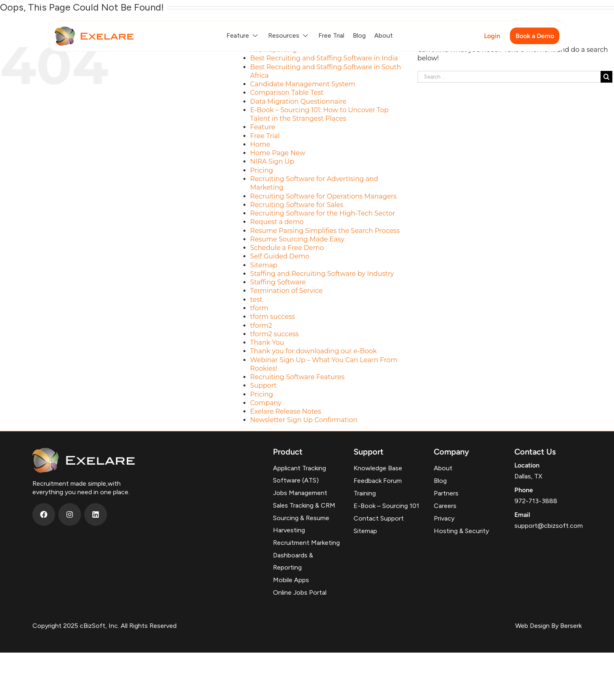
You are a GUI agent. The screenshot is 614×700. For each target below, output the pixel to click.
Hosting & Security (461, 531)
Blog (359, 35)
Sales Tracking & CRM (304, 505)
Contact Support (379, 518)
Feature (243, 35)
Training (365, 493)
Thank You (267, 343)
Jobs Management (300, 493)
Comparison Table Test (287, 93)
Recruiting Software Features (297, 377)
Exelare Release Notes (286, 411)
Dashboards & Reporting (293, 561)
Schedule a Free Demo (287, 248)
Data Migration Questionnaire (298, 101)
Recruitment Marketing (306, 543)
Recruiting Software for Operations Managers (324, 196)
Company (266, 403)
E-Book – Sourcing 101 (386, 506)
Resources (289, 35)
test (256, 300)
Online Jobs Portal (300, 592)
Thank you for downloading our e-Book (314, 351)
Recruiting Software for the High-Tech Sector (323, 213)
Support (263, 385)
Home (260, 144)
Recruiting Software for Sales (297, 205)
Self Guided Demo (280, 256)
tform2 (261, 325)
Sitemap (264, 265)
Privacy (444, 518)
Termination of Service (287, 291)
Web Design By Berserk (548, 626)
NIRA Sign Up (272, 161)
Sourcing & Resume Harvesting (301, 524)
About (384, 35)
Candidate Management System (303, 84)
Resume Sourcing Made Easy (297, 239)
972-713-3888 (536, 501)
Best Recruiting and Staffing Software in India (324, 58)
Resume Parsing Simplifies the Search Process (325, 231)
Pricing (262, 170)
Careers (445, 506)
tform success (273, 317)
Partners (446, 493)
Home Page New (278, 153)
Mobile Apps (291, 580)
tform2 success (275, 334)
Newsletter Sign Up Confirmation (304, 420)
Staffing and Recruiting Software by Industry (322, 274)
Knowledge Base (378, 468)
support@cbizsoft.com (549, 526)
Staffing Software (278, 282)
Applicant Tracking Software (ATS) (300, 474)
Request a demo (277, 222)
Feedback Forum (378, 481)
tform (259, 308)
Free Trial (331, 35)
